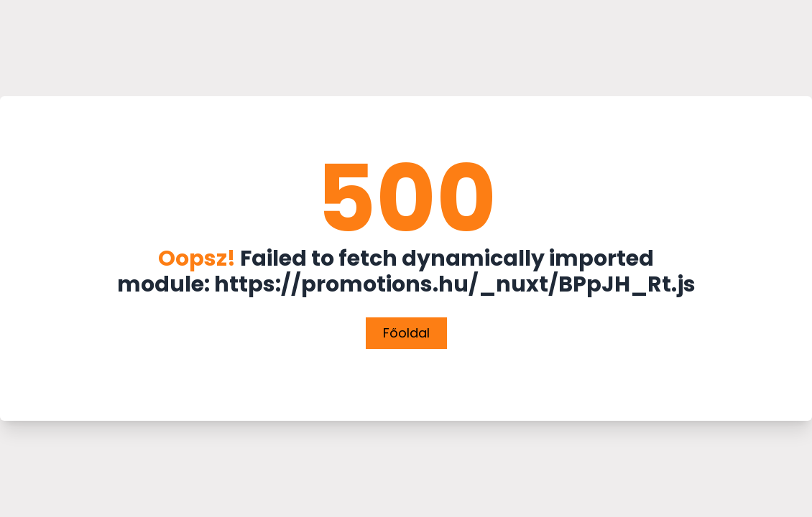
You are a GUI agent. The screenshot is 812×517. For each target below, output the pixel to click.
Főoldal (406, 333)
